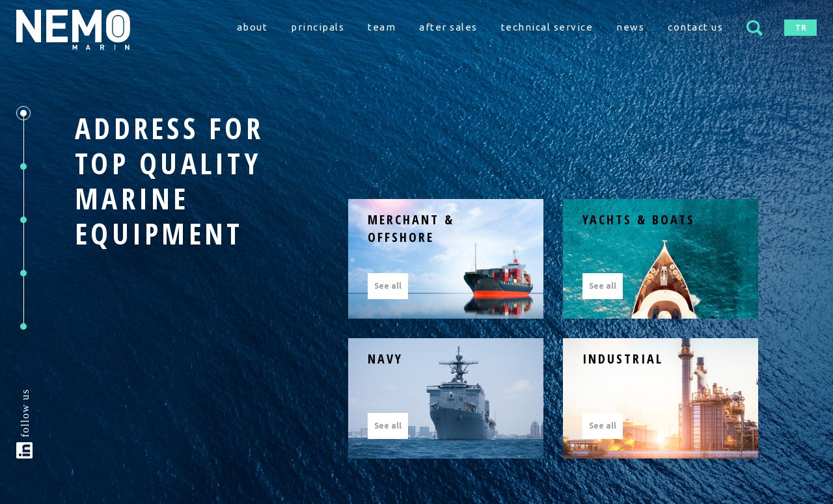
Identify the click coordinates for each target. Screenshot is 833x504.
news (630, 27)
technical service (547, 27)
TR (801, 28)
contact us (695, 27)
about (253, 27)
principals (318, 27)
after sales (448, 27)
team (382, 27)
